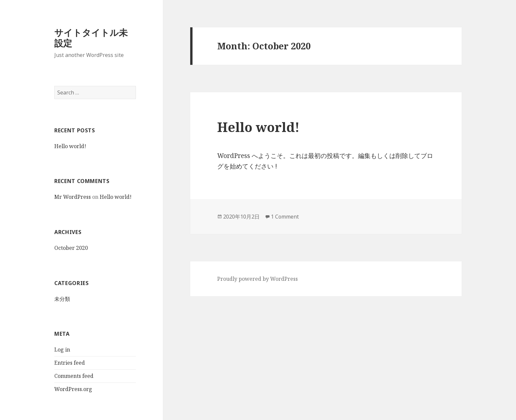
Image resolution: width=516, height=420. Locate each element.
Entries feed (70, 363)
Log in (62, 350)
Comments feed (74, 376)
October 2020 (71, 248)
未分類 (62, 299)
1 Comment (285, 217)
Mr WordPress (73, 197)
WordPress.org (73, 389)
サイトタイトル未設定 (91, 38)
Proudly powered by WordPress (258, 279)
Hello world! (70, 146)
